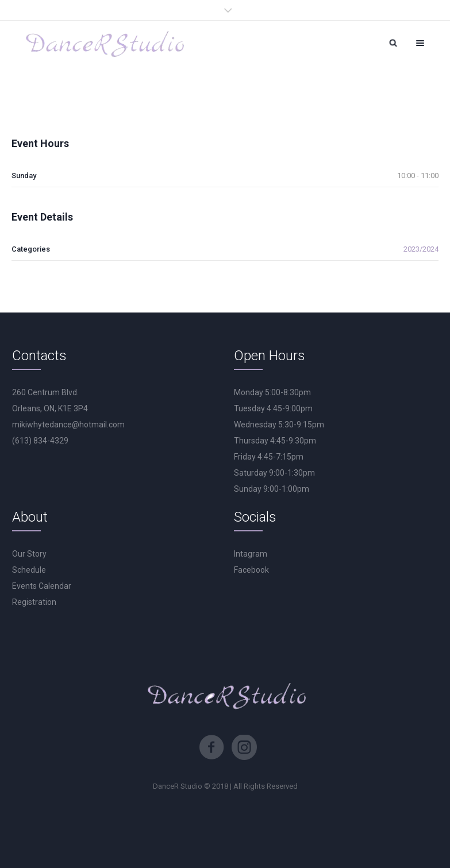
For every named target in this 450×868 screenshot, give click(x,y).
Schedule (29, 570)
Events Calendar (42, 586)
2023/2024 (421, 249)
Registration (34, 602)
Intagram (251, 554)
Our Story (29, 554)
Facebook (251, 570)
